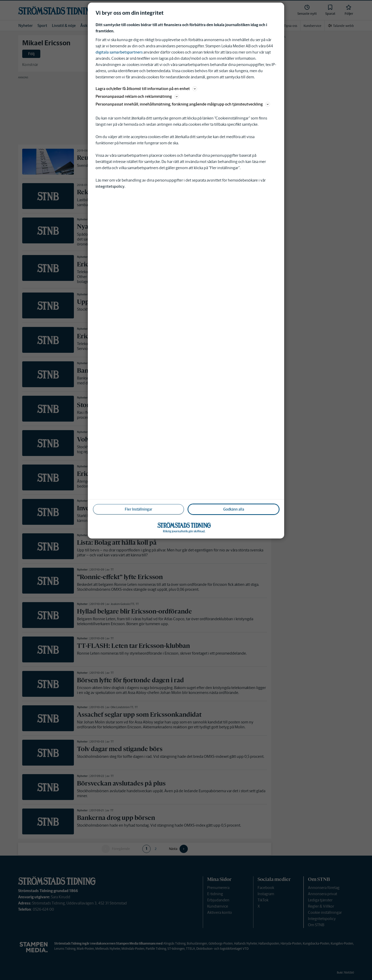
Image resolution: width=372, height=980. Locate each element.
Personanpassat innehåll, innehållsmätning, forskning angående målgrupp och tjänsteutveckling (183, 104)
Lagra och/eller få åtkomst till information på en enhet (146, 89)
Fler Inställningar (138, 509)
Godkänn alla (234, 509)
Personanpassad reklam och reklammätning (137, 96)
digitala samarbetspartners (119, 52)
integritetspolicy (110, 186)
